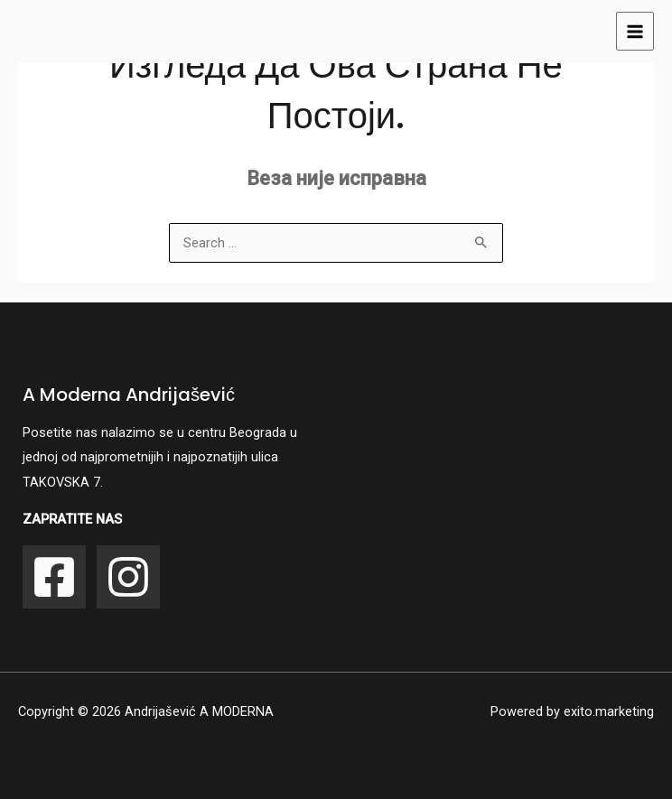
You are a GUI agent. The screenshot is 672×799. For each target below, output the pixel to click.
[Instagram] (128, 577)
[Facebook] (54, 577)
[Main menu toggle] (635, 31)
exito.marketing (609, 711)
